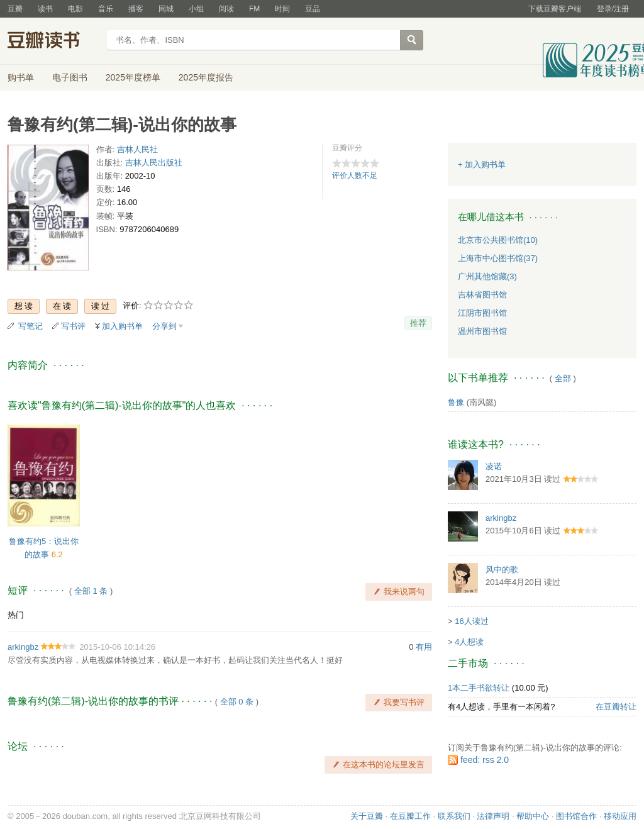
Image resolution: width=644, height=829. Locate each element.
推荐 (418, 323)
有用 (424, 647)
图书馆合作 (576, 816)
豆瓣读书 (53, 42)
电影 (75, 9)
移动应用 (620, 816)
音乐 (106, 9)
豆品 (313, 9)
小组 (196, 9)
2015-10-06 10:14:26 (117, 647)
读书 (45, 9)
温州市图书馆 (482, 331)
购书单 (21, 77)
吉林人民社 (137, 149)
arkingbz (23, 647)
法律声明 (493, 816)
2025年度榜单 (133, 77)
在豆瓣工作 (410, 816)
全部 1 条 (91, 591)
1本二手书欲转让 (479, 688)
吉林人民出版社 (154, 163)
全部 (563, 378)
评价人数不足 (355, 175)
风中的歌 (502, 570)
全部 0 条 (237, 702)
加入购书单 (122, 326)
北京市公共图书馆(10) (498, 240)
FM (254, 9)
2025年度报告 (206, 77)
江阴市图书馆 (482, 313)
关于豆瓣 (367, 816)
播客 (136, 9)
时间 (282, 9)
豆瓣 (15, 9)
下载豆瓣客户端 (555, 9)
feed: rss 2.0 (485, 760)
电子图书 (70, 77)
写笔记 (31, 326)
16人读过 (471, 621)
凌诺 (494, 466)
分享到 (164, 326)
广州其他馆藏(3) (487, 276)
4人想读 (469, 642)
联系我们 (454, 816)
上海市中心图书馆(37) (498, 258)
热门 (16, 615)
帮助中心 (533, 816)
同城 (166, 9)
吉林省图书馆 (482, 295)
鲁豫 (456, 402)
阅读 (226, 9)
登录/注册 (613, 9)
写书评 (73, 326)
